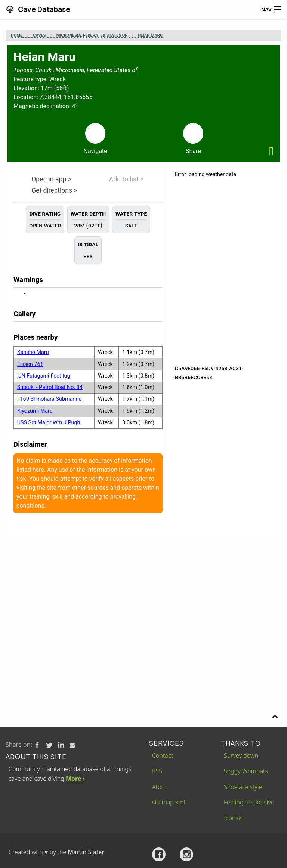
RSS (157, 771)
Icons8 (233, 818)
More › (75, 779)
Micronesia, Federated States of (92, 36)
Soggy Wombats (246, 771)
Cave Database (43, 9)
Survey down (241, 755)
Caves (39, 36)
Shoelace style (243, 787)
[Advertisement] (143, 594)
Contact (163, 755)
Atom (159, 787)
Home (17, 36)
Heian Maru (150, 36)
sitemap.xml (169, 802)
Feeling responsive (249, 802)
